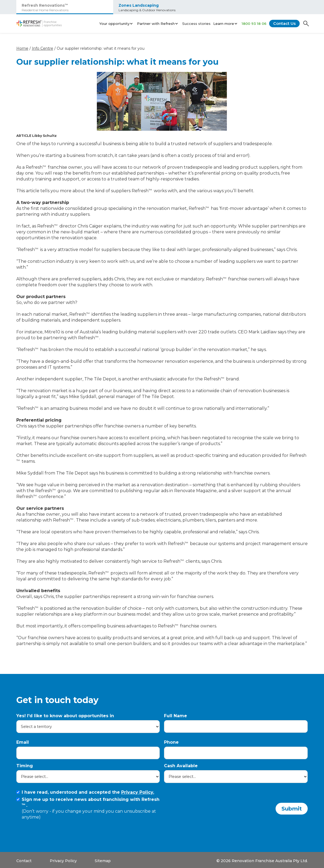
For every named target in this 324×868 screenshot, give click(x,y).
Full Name (176, 716)
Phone (171, 742)
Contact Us (284, 23)
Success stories (196, 24)
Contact (24, 861)
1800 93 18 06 (254, 24)
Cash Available (181, 766)
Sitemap (103, 861)
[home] (39, 24)
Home (22, 48)
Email (23, 742)
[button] (117, 24)
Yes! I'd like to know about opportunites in (65, 716)
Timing (25, 766)
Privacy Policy (63, 861)
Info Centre (43, 48)
